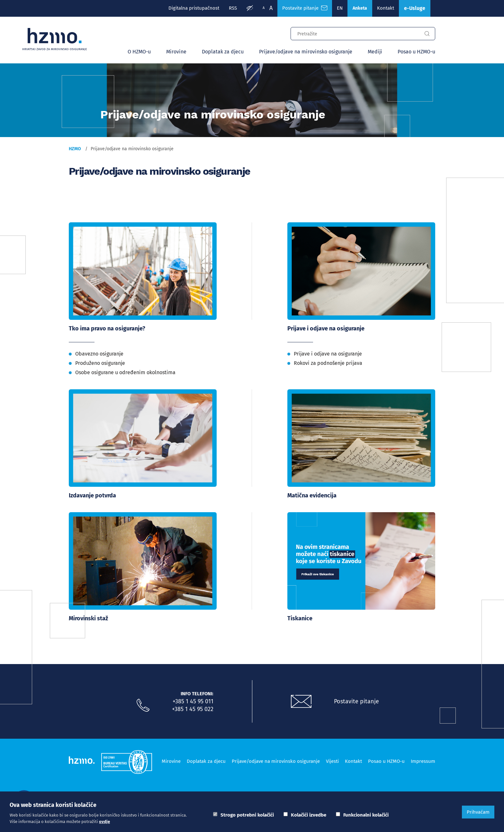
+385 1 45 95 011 (193, 701)
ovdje (104, 822)
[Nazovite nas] (143, 706)
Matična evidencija (312, 495)
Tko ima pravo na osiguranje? (107, 328)
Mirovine (176, 52)
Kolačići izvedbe (309, 815)
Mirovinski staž (88, 618)
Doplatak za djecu (223, 52)
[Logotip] (55, 39)
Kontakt (386, 8)
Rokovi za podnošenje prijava (328, 363)
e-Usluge (415, 8)
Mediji (375, 52)
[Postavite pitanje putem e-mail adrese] (301, 702)
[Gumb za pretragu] (427, 34)
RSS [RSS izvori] (233, 8)
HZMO (75, 149)
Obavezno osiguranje (99, 354)
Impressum (423, 761)
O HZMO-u (139, 52)
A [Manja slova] (264, 8)
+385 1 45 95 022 (193, 709)
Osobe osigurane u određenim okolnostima (125, 372)
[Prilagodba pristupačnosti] (250, 8)
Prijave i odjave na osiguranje (326, 328)
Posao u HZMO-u (416, 52)
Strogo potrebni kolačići (247, 815)
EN (340, 8)
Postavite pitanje (356, 701)
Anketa (360, 8)
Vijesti (332, 761)
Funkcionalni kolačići (366, 815)
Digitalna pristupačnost (194, 8)
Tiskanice (300, 618)
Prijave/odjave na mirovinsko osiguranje (306, 52)
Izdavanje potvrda (92, 495)
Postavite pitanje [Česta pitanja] (305, 8)
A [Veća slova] (271, 8)
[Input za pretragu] (355, 33)
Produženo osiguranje (100, 363)
